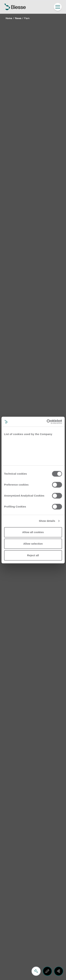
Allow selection (33, 544)
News (18, 18)
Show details (47, 521)
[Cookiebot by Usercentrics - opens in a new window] (47, 422)
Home (9, 18)
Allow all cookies (33, 532)
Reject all (33, 555)
